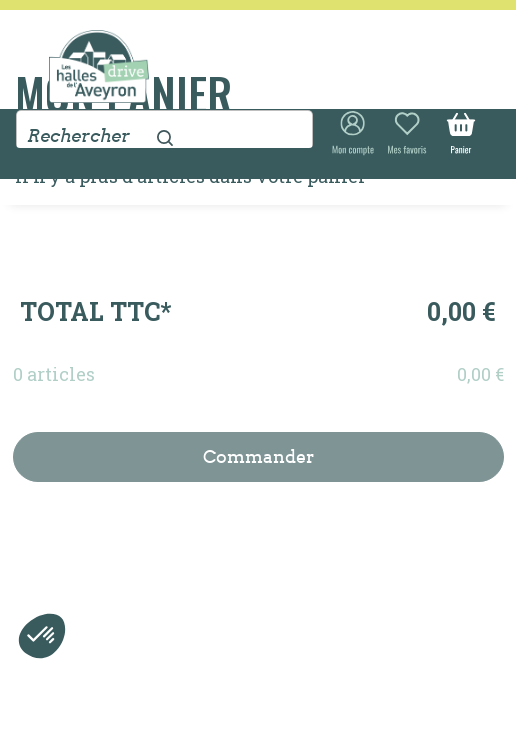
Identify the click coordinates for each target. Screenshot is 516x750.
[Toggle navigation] (453, 47)
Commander (258, 456)
